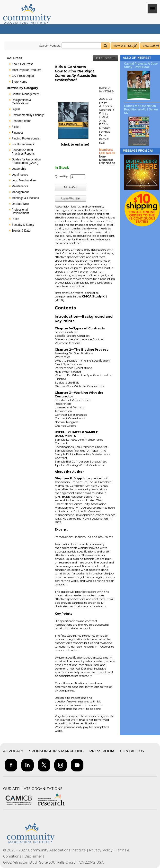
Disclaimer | (34, 856)
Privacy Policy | (102, 850)
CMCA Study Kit (94, 296)
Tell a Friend (106, 58)
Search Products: (50, 46)
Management (20, 192)
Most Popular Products (26, 70)
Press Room (102, 751)
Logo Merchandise (24, 180)
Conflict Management (25, 94)
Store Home (19, 82)
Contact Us (132, 751)
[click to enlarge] (75, 144)
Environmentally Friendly (28, 115)
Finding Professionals (26, 138)
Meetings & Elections (25, 198)
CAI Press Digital (23, 76)
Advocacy (13, 751)
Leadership (19, 169)
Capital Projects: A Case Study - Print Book (141, 65)
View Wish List (125, 46)
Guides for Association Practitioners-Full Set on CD (141, 109)
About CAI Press (22, 64)
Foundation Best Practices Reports (23, 152)
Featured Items (22, 121)
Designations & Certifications (22, 102)
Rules (15, 219)
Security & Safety (23, 225)
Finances (18, 133)
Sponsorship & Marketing (56, 751)
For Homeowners (23, 144)
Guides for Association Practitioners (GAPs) (26, 161)
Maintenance (20, 186)
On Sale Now (20, 204)
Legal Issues (20, 175)
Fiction (16, 127)
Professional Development (20, 211)
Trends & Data (21, 231)
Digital (16, 109)
